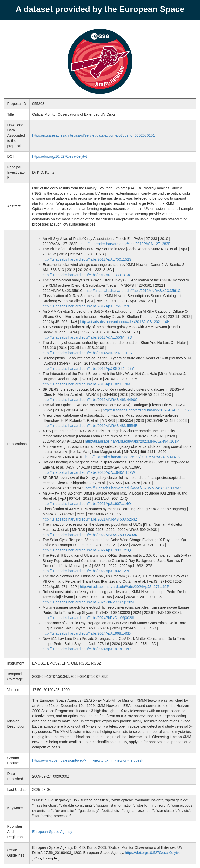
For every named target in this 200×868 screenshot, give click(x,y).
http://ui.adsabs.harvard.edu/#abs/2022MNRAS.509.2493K (90, 535)
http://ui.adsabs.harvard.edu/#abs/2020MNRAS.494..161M (132, 441)
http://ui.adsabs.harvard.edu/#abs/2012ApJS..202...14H (125, 322)
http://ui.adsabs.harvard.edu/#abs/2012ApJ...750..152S (87, 259)
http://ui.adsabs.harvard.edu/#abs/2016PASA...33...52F (147, 410)
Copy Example (46, 858)
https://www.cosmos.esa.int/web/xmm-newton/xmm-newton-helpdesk (88, 760)
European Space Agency (52, 832)
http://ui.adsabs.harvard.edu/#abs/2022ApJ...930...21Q (87, 550)
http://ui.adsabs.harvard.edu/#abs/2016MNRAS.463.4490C (90, 400)
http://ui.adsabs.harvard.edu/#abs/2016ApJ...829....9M (86, 384)
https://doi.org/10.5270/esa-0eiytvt (60, 156)
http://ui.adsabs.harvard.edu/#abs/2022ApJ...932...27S (87, 571)
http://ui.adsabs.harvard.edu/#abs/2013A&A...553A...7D (87, 337)
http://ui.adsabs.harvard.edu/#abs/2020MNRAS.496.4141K (133, 457)
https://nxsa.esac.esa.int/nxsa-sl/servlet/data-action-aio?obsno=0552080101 (94, 135)
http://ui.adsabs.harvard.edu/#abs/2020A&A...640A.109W (89, 472)
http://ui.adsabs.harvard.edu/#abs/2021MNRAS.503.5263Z (90, 519)
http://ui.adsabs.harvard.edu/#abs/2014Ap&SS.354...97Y (88, 369)
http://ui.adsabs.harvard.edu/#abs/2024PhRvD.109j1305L (89, 602)
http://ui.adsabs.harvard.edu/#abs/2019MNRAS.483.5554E (90, 426)
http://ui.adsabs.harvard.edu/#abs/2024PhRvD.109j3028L (89, 618)
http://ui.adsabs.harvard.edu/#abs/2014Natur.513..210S (87, 353)
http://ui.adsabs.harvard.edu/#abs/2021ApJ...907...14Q (87, 504)
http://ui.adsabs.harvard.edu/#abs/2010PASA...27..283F (125, 244)
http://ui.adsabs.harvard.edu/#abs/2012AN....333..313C (87, 275)
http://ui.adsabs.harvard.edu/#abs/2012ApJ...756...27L (86, 306)
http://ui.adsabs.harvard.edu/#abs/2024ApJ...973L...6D (87, 649)
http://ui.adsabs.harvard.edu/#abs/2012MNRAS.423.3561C (133, 291)
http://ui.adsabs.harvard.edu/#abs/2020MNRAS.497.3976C (133, 488)
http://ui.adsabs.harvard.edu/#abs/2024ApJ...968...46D (87, 633)
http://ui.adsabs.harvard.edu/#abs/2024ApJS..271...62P (124, 587)
